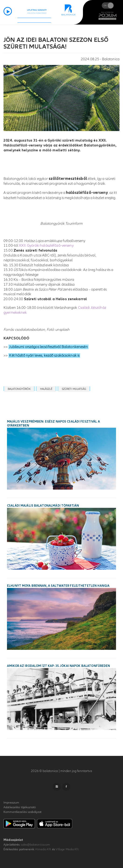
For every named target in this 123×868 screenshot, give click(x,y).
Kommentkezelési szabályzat (22, 812)
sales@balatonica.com (36, 845)
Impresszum (11, 803)
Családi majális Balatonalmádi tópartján (43, 506)
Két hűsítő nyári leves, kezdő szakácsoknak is (44, 356)
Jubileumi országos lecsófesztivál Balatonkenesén (48, 347)
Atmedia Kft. (43, 849)
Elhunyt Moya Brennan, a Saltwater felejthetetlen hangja (58, 586)
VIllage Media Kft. (67, 849)
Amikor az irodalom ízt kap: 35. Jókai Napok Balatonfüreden (59, 666)
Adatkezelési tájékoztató (20, 807)
